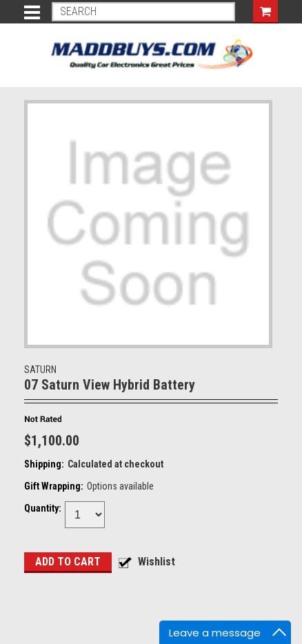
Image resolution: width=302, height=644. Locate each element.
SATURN (40, 370)
